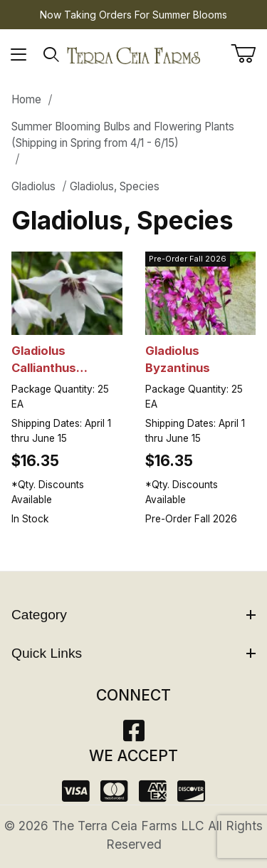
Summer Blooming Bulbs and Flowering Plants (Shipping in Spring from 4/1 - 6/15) (123, 135)
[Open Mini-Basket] (249, 53)
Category (133, 615)
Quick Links (133, 653)
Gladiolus (33, 186)
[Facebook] (134, 735)
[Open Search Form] (52, 55)
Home (26, 99)
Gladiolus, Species (115, 186)
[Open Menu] (19, 55)
